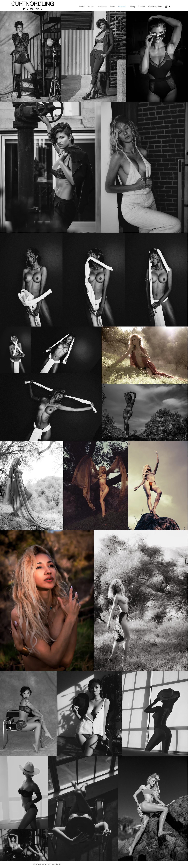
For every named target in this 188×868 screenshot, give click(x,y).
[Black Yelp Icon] (174, 7)
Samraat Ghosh (54, 864)
